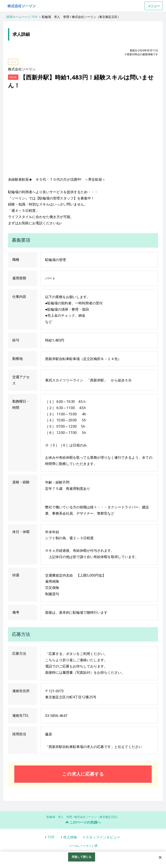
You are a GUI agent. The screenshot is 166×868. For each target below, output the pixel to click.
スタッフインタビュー (103, 837)
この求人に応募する (83, 774)
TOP (51, 837)
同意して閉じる (82, 857)
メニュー (154, 6)
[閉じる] (160, 857)
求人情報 (70, 837)
